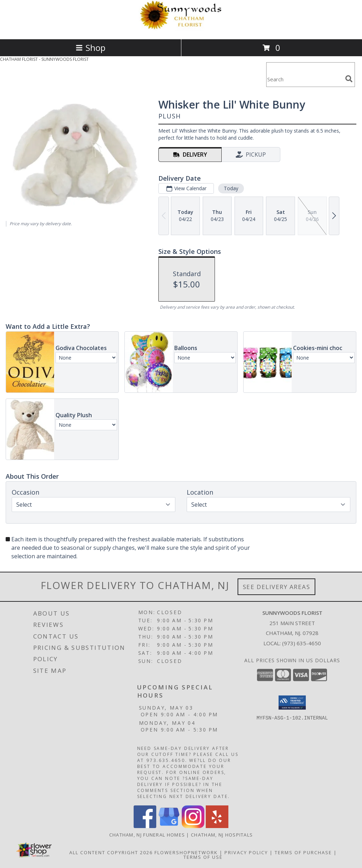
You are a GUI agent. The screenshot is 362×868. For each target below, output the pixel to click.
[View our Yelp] (217, 826)
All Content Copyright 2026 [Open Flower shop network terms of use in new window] (111, 852)
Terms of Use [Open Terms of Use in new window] (203, 857)
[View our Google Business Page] (169, 826)
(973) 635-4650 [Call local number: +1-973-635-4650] (302, 643)
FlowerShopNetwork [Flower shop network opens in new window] (186, 852)
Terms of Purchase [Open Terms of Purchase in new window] (303, 852)
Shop (90, 48)
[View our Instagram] (193, 826)
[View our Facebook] (145, 826)
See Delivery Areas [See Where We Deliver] (277, 587)
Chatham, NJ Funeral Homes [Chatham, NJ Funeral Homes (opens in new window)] (147, 835)
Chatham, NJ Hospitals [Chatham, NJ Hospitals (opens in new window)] (222, 835)
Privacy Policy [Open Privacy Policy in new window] (246, 852)
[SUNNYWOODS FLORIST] (181, 29)
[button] (292, 703)
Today (231, 188)
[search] (349, 79)
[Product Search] (304, 79)
